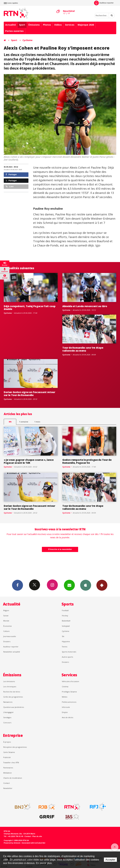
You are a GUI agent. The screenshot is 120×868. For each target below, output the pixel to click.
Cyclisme (27, 40)
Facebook (17, 585)
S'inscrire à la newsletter (60, 549)
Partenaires (8, 768)
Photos (47, 25)
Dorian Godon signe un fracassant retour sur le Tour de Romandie (29, 394)
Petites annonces (69, 702)
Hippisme (66, 641)
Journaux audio (10, 636)
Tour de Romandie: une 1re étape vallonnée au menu (83, 349)
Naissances (8, 702)
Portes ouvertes (14, 31)
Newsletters (69, 585)
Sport (22, 25)
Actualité (11, 25)
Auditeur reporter (11, 647)
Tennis (65, 647)
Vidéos (58, 25)
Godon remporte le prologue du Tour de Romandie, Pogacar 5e (87, 461)
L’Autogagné (8, 712)
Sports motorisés (69, 652)
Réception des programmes (15, 747)
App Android (102, 585)
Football (65, 610)
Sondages (7, 717)
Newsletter (8, 788)
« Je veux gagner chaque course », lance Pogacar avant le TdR (29, 461)
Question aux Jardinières (14, 707)
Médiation (7, 773)
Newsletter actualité (12, 652)
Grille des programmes (13, 697)
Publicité (7, 757)
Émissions (34, 25)
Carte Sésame (9, 752)
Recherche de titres (12, 692)
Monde (6, 621)
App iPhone (86, 585)
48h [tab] (10, 422)
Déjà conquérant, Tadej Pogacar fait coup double (30, 308)
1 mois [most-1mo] (37, 422)
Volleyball (66, 626)
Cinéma (65, 687)
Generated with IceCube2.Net (33, 843)
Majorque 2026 (86, 25)
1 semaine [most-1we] (24, 422)
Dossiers (7, 641)
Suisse (6, 616)
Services (70, 25)
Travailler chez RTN (11, 762)
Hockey (65, 616)
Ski (63, 636)
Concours (7, 723)
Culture (6, 631)
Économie (7, 626)
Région (6, 610)
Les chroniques (10, 687)
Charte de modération (13, 778)
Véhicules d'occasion (70, 681)
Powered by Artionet (12, 843)
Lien (10, 186)
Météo (65, 697)
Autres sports (67, 657)
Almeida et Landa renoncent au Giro (85, 306)
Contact (6, 783)
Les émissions (9, 681)
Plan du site (37, 836)
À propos (7, 742)
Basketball (66, 621)
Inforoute (66, 707)
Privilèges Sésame (69, 692)
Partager (11, 174)
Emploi (65, 712)
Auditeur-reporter (104, 3)
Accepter (110, 860)
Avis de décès (67, 717)
